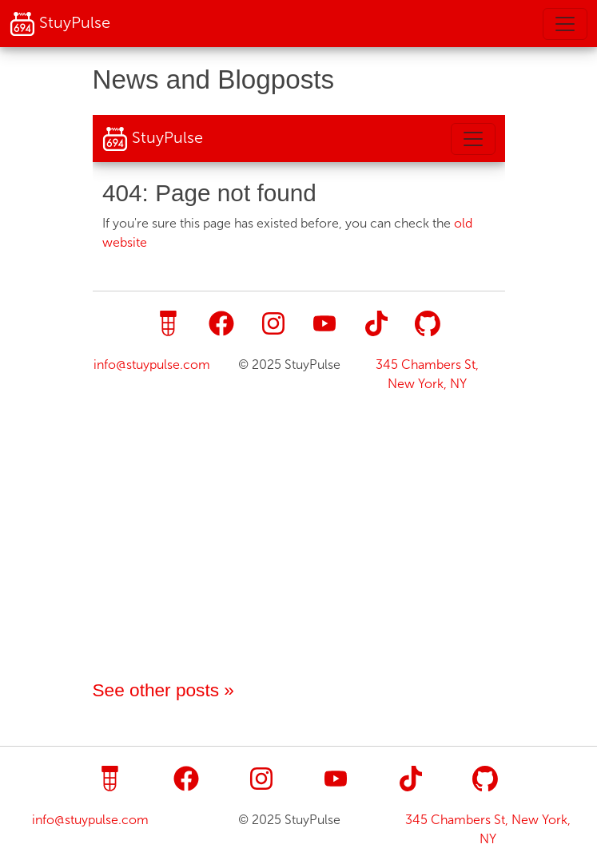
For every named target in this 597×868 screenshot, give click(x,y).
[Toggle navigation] (565, 24)
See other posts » (163, 690)
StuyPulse (60, 24)
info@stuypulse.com (90, 820)
